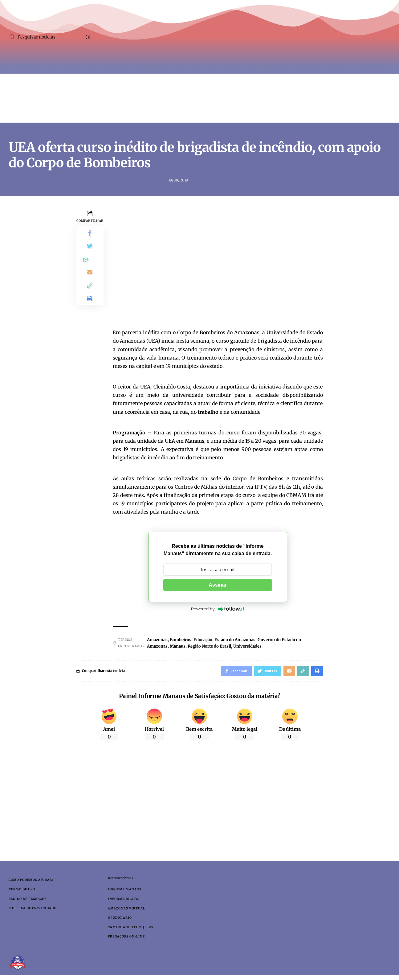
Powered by (218, 609)
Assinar (218, 585)
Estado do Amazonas (241, 640)
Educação (207, 640)
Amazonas (158, 640)
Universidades (257, 646)
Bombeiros (183, 640)
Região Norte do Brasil (215, 646)
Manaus (180, 646)
